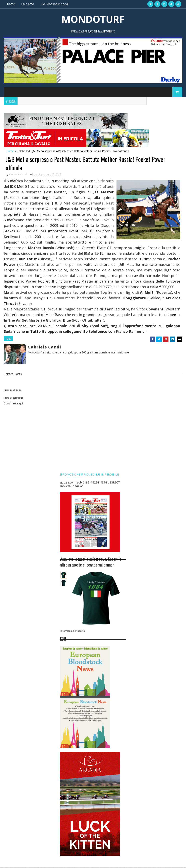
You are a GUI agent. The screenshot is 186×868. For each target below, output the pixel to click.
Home (11, 4)
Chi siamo (28, 4)
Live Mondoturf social (54, 4)
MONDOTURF (93, 19)
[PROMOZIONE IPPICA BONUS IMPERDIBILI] (90, 475)
